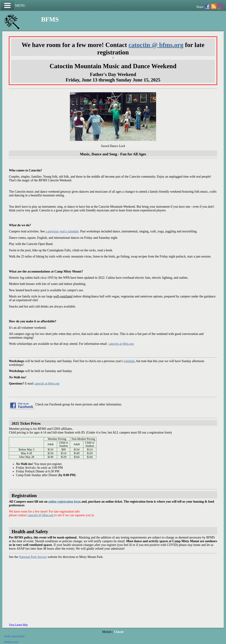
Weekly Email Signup (14, 636)
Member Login (11, 642)
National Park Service (33, 557)
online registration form (65, 502)
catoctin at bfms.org (121, 344)
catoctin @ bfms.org (156, 45)
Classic (119, 632)
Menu (7, 6)
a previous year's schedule (62, 231)
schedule (129, 361)
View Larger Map (18, 625)
